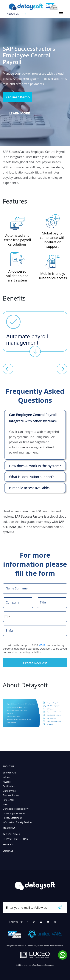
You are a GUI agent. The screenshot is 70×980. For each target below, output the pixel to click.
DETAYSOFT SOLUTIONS (15, 839)
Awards (7, 782)
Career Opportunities (14, 813)
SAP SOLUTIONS (11, 834)
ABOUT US (13, 14)
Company (12, 602)
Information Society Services (18, 822)
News (6, 804)
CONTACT (8, 851)
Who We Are (9, 773)
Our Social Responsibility (16, 809)
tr (25, 14)
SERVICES (8, 845)
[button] (8, 369)
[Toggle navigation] (61, 14)
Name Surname (17, 588)
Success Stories (11, 795)
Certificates (9, 786)
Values (6, 777)
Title (43, 602)
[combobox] (7, 617)
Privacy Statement (12, 818)
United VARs (9, 791)
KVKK (42, 645)
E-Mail (10, 631)
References (9, 800)
